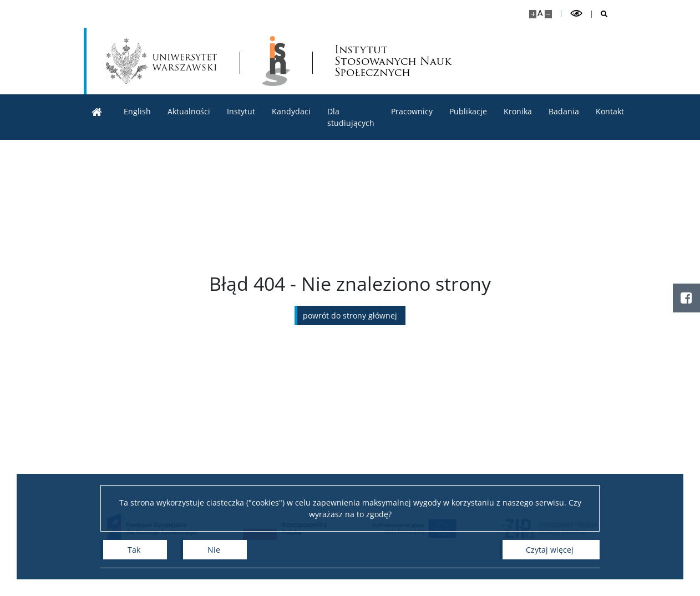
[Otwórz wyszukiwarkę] (600, 14)
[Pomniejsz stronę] (548, 14)
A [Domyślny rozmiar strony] (540, 13)
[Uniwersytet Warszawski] (161, 61)
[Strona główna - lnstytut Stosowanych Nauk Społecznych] (276, 61)
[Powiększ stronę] (533, 14)
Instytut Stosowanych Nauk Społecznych (393, 61)
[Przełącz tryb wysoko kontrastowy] (576, 14)
